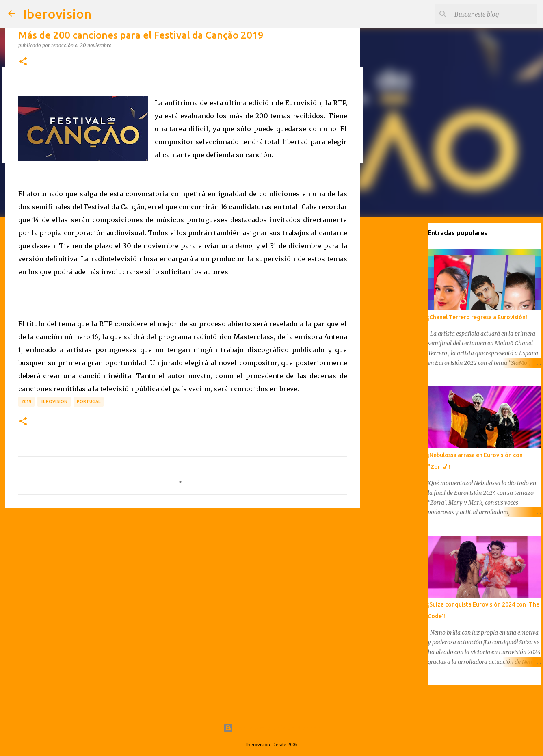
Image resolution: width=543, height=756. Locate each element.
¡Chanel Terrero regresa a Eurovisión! (477, 317)
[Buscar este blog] (494, 14)
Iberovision (57, 14)
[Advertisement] (183, 577)
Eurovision (54, 401)
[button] (23, 62)
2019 (26, 401)
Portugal (89, 401)
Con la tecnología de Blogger (271, 728)
